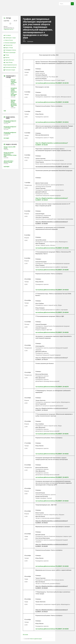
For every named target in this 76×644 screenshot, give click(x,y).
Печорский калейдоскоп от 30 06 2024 (10, 133)
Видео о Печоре (8, 48)
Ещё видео (7, 167)
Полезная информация (10, 43)
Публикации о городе (10, 38)
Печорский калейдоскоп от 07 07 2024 (10, 127)
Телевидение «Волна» (10, 50)
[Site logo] (38, 13)
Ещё (5, 111)
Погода (6, 55)
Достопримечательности (10, 65)
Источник (25, 635)
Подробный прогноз (8, 29)
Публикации (30, 41)
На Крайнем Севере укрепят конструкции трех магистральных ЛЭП (14, 92)
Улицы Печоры (8, 62)
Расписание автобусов (10, 67)
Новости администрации (36, 639)
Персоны (7, 58)
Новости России (8, 40)
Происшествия (8, 45)
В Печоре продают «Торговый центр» (14, 82)
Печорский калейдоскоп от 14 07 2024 (10, 122)
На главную (7, 35)
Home (24, 41)
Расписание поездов (9, 70)
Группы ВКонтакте (9, 60)
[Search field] (66, 4)
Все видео (6, 138)
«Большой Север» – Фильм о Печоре (9, 162)
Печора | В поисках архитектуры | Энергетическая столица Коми (10, 155)
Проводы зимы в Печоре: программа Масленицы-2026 (14, 103)
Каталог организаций (10, 53)
